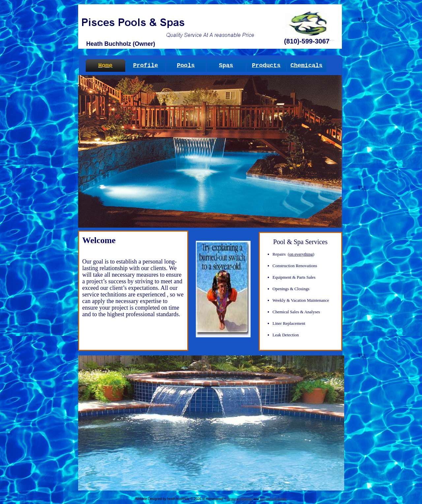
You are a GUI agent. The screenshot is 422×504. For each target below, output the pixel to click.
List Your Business (273, 499)
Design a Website (240, 499)
